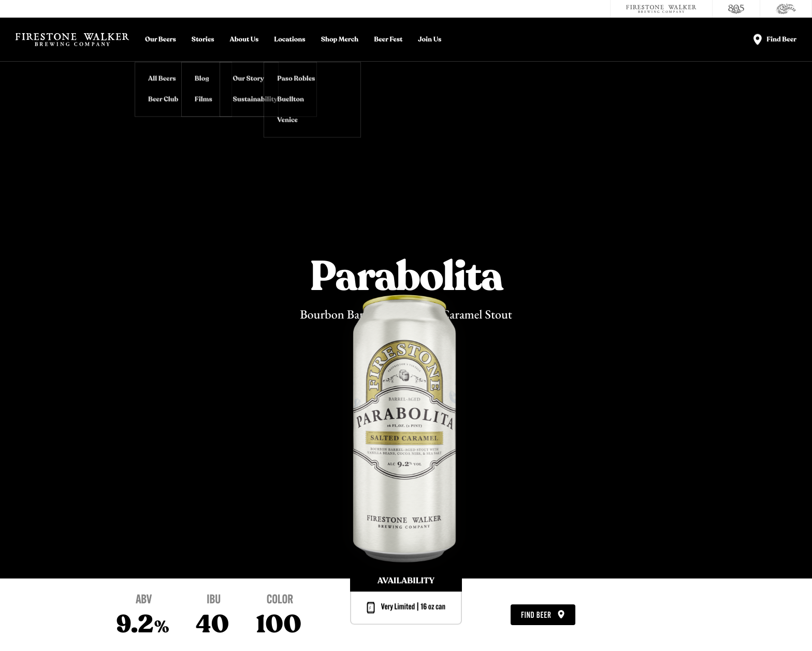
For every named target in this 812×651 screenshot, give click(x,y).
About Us (244, 40)
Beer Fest (388, 40)
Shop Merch (340, 40)
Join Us (430, 40)
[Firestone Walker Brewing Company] (661, 9)
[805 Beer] (736, 9)
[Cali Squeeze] (786, 9)
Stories (203, 40)
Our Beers (161, 40)
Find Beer (543, 615)
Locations (289, 40)
